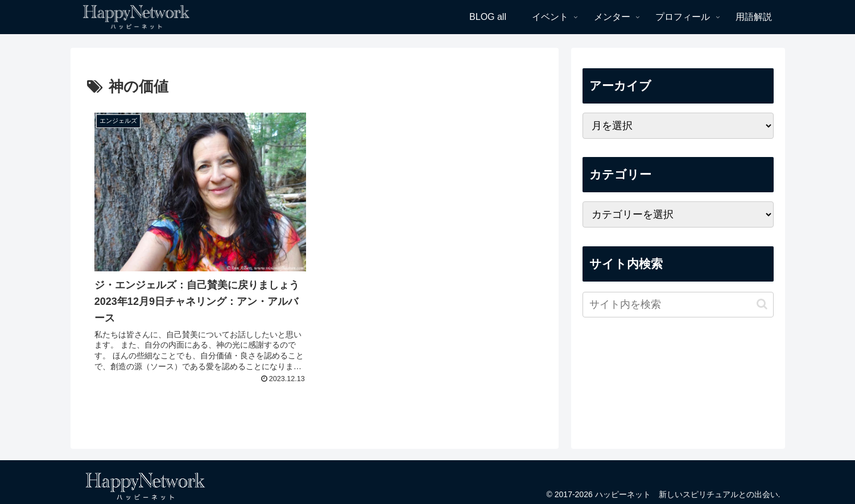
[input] (678, 305)
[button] (762, 304)
